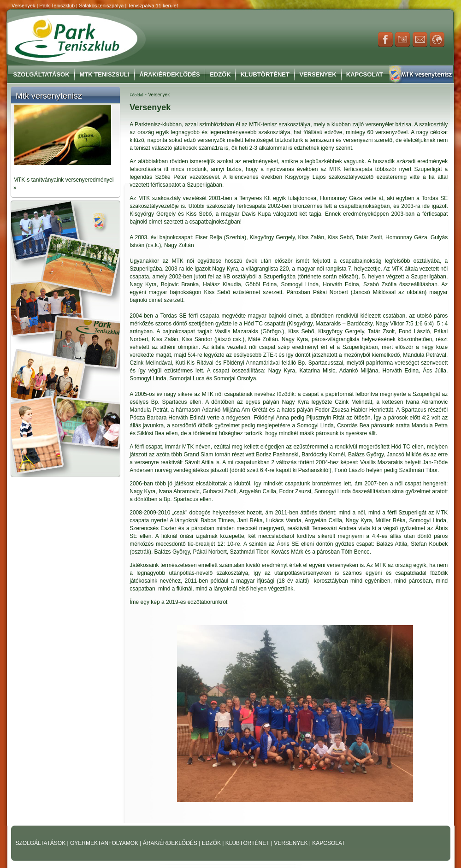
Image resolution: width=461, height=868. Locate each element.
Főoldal (136, 95)
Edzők (220, 74)
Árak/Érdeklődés (169, 74)
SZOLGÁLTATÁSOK (41, 843)
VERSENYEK (292, 843)
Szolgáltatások (41, 74)
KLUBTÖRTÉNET (248, 843)
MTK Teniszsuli (105, 74)
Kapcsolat (365, 74)
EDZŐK (212, 843)
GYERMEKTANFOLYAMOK (105, 843)
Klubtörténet (265, 74)
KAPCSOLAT (328, 843)
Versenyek (318, 74)
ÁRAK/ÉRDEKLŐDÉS (170, 843)
